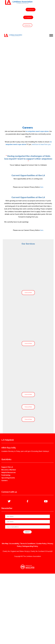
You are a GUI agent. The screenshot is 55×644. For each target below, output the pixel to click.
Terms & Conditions (28, 544)
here (42, 187)
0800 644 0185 (9, 448)
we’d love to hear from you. (41, 144)
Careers (4, 481)
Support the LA (7, 467)
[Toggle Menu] (51, 35)
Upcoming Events (8, 478)
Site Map (5, 544)
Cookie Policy (41, 544)
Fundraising (6, 475)
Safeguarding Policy (30, 546)
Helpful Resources (9, 472)
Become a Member (9, 470)
